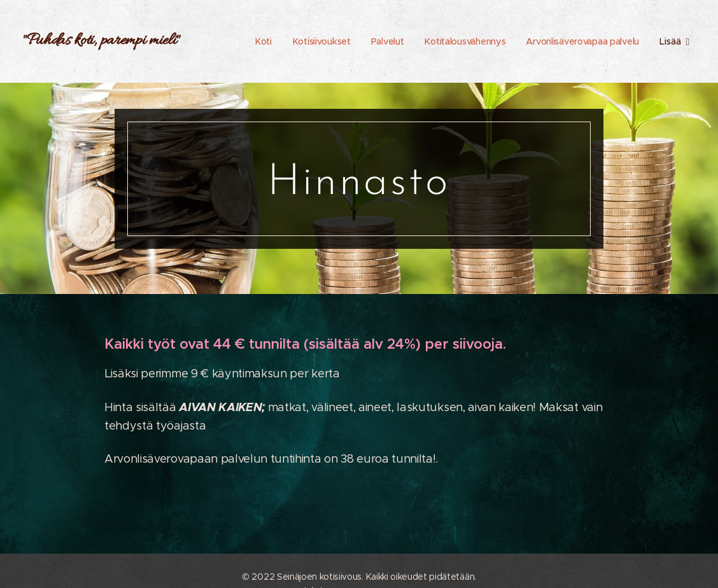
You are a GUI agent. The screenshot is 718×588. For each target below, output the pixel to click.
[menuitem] (257, 41)
